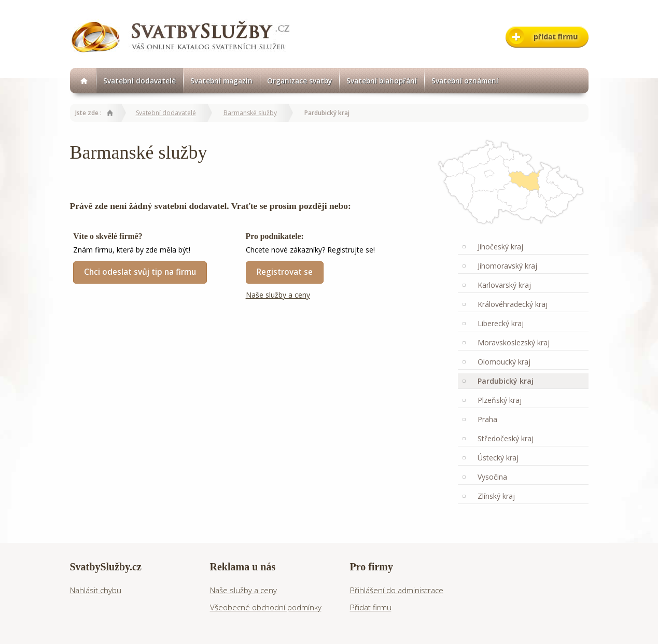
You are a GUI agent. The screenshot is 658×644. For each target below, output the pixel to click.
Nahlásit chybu (96, 590)
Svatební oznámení (465, 81)
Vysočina (492, 477)
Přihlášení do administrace (397, 590)
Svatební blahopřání (382, 81)
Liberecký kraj (501, 323)
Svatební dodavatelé (139, 81)
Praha (487, 419)
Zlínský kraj (496, 496)
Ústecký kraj (498, 458)
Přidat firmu (371, 607)
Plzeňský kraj (500, 400)
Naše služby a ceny (278, 295)
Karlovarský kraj (504, 285)
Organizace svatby (299, 81)
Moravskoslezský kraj (514, 342)
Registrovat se (285, 272)
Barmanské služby (250, 113)
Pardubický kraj (506, 381)
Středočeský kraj (506, 438)
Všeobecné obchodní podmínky (266, 607)
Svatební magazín (221, 81)
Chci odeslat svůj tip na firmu (140, 272)
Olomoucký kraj (504, 362)
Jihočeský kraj (500, 247)
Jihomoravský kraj (507, 266)
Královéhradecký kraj (513, 304)
